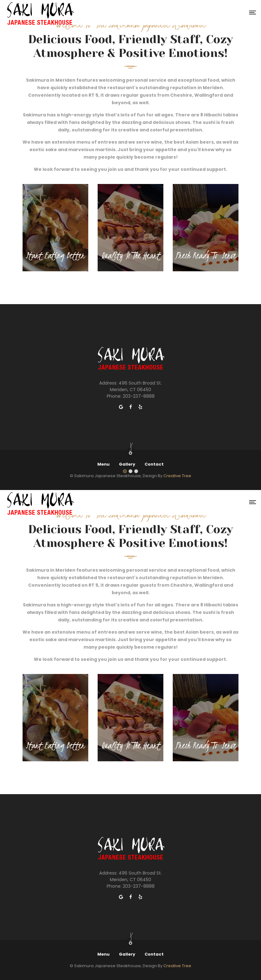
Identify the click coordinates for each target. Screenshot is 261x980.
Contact (154, 464)
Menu (103, 464)
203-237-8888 (139, 396)
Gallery (127, 464)
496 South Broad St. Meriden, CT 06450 (136, 386)
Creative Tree (177, 476)
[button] (125, 472)
